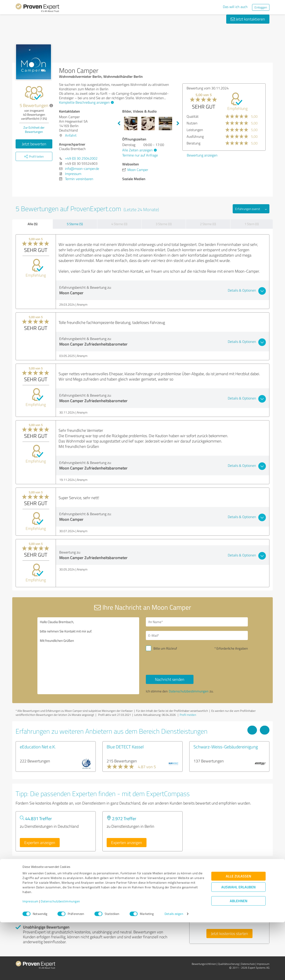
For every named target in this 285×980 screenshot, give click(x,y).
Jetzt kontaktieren (248, 19)
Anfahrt (71, 135)
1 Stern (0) (252, 224)
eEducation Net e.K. (38, 747)
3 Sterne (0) (164, 224)
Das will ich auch (235, 7)
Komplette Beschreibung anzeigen (86, 102)
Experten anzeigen (40, 842)
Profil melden (188, 715)
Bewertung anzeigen (202, 155)
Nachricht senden (170, 679)
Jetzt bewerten (34, 144)
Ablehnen (239, 959)
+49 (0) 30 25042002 (81, 158)
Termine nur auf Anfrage (140, 155)
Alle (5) (33, 224)
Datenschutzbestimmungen (60, 959)
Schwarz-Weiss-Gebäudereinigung (226, 747)
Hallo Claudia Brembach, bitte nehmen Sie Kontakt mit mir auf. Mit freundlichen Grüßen (88, 656)
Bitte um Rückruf (165, 648)
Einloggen (261, 7)
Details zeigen (174, 972)
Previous (119, 124)
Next (178, 124)
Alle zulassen (238, 934)
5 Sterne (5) (75, 224)
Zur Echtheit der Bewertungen (34, 130)
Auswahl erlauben (238, 945)
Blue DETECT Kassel (125, 747)
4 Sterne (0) (119, 224)
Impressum (31, 959)
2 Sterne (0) (208, 224)
